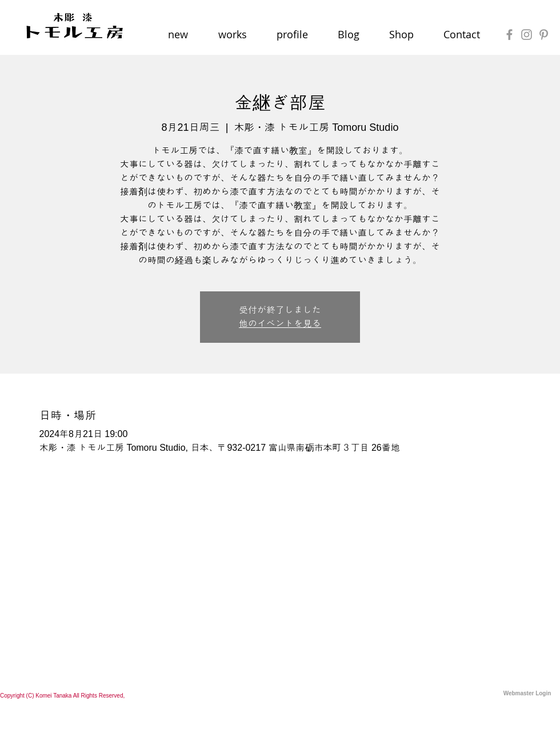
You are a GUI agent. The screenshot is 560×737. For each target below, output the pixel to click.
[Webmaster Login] (527, 694)
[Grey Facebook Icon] (509, 35)
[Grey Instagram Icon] (527, 35)
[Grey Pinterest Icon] (544, 35)
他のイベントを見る (280, 324)
